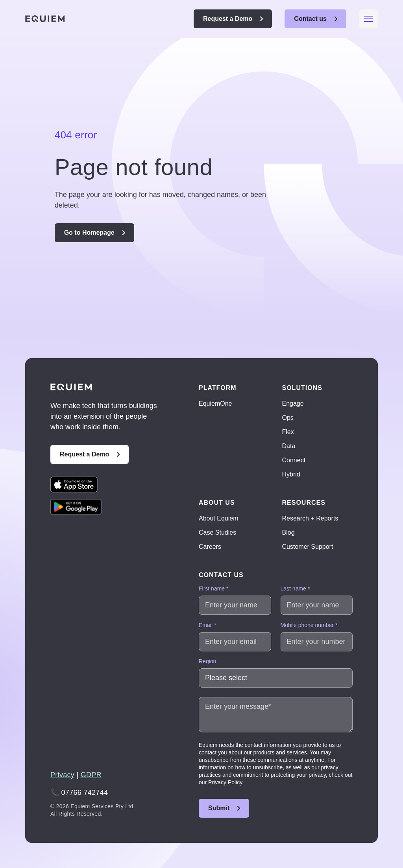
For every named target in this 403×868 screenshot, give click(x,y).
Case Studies (217, 532)
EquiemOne (215, 404)
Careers (210, 547)
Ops (288, 418)
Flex (288, 432)
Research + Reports (310, 518)
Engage (293, 404)
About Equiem (219, 518)
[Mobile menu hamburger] (368, 19)
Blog (288, 532)
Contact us (310, 19)
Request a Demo (228, 19)
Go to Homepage (89, 233)
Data (289, 446)
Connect (294, 460)
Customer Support (308, 547)
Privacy (62, 775)
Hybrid (291, 474)
